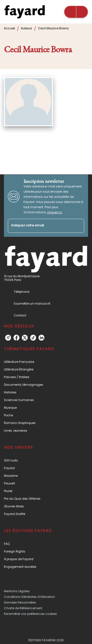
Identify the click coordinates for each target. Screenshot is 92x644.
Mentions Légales (17, 591)
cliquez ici (55, 212)
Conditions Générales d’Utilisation (29, 597)
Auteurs (26, 28)
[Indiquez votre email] (40, 226)
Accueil (9, 28)
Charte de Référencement (23, 608)
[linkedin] (41, 338)
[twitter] (25, 338)
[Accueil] (25, 12)
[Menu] (76, 12)
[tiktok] (33, 338)
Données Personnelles (20, 602)
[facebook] (16, 338)
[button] (46, 362)
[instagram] (8, 338)
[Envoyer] (78, 226)
